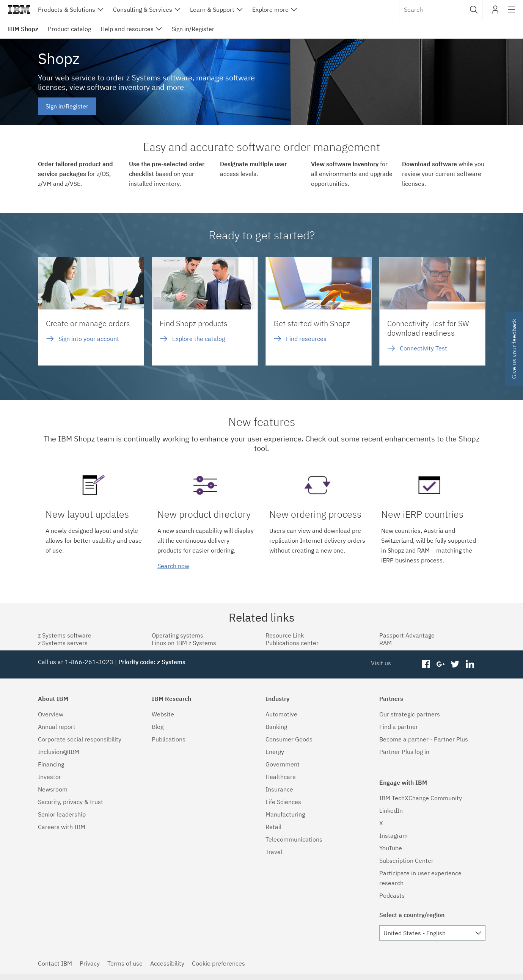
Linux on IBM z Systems (184, 643)
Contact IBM (55, 963)
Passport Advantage (407, 635)
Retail (273, 827)
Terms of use (125, 963)
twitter (455, 664)
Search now (173, 566)
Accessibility (167, 963)
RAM (386, 643)
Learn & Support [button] (212, 9)
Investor (49, 777)
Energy (275, 752)
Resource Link (285, 635)
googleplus (441, 664)
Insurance (279, 789)
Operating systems (177, 635)
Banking (276, 727)
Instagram (393, 836)
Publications (169, 739)
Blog (158, 727)
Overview (51, 714)
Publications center (292, 643)
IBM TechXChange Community (421, 798)
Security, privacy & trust (71, 802)
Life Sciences (283, 802)
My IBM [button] (495, 12)
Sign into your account (89, 339)
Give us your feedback (514, 349)
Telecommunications (294, 839)
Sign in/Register (67, 106)
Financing (51, 764)
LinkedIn (391, 810)
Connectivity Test (423, 348)
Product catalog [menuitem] (69, 29)
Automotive (281, 714)
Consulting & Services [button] (143, 9)
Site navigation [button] (512, 13)
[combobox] (441, 9)
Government (283, 764)
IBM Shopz (23, 29)
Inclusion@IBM (59, 752)
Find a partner (399, 727)
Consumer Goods (289, 739)
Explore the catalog (199, 339)
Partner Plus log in (404, 752)
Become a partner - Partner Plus (424, 739)
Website (163, 714)
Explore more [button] (270, 9)
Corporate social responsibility (80, 739)
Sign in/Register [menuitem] (193, 29)
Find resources (306, 339)
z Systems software (65, 635)
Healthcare (281, 777)
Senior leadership (62, 814)
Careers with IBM (62, 827)
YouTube (391, 848)
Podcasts (392, 895)
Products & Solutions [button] (67, 9)
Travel (274, 852)
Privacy (90, 963)
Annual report (57, 727)
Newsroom (53, 789)
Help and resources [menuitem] (127, 29)
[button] (474, 9)
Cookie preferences (218, 963)
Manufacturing (285, 814)
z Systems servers (63, 643)
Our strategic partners (410, 714)
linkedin (470, 664)
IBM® (19, 9)
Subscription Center (406, 861)
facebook (426, 664)
